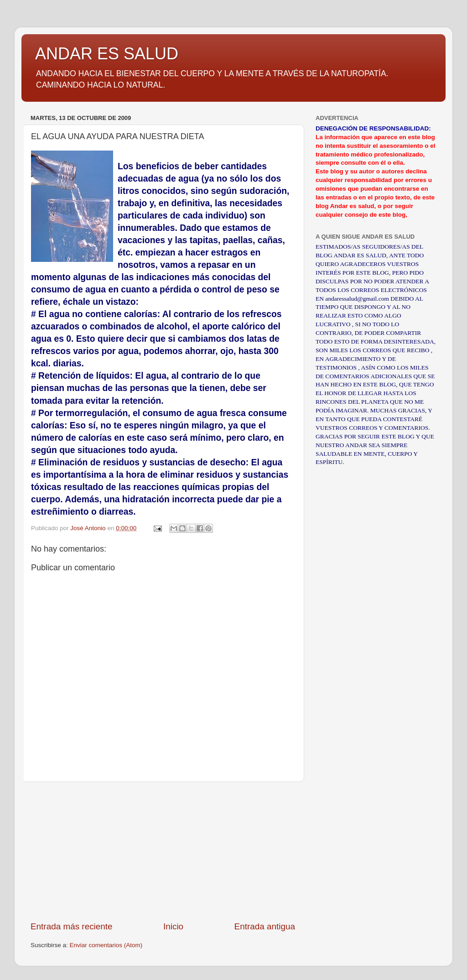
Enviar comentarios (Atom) (106, 945)
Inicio (173, 926)
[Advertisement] (163, 851)
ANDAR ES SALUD (107, 54)
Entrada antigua (265, 926)
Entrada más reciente (72, 926)
